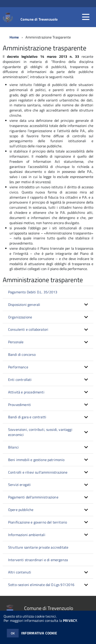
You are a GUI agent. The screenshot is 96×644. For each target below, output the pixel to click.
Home (14, 37)
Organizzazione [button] (20, 317)
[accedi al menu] (86, 17)
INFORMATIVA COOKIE (39, 633)
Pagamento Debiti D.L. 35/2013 (33, 292)
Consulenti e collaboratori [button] (28, 329)
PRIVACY (70, 620)
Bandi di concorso (22, 354)
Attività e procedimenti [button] (26, 392)
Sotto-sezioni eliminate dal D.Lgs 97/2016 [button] (41, 585)
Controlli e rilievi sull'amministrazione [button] (38, 472)
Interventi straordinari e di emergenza (38, 560)
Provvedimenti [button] (19, 405)
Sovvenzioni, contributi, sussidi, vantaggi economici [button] (40, 432)
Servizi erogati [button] (19, 485)
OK (13, 633)
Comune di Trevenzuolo (39, 19)
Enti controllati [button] (20, 380)
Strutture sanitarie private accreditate (38, 547)
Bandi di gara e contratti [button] (27, 417)
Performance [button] (18, 367)
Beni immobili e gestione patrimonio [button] (36, 460)
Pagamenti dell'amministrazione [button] (33, 497)
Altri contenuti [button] (20, 572)
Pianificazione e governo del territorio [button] (38, 522)
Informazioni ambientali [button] (27, 535)
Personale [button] (16, 342)
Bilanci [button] (13, 447)
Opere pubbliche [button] (21, 510)
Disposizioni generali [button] (24, 305)
